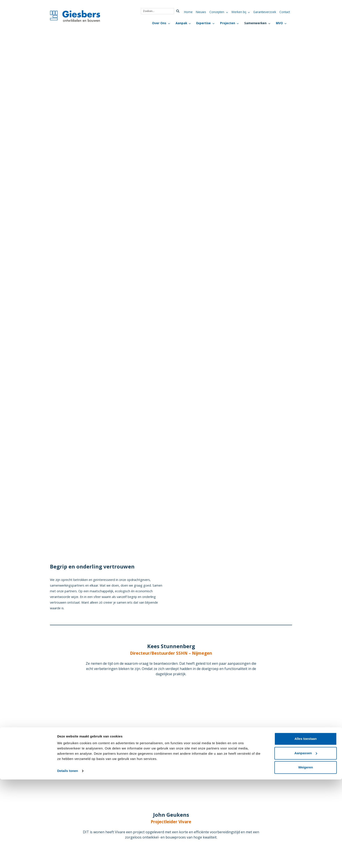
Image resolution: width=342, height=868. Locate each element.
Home (188, 12)
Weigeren (305, 856)
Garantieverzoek (265, 12)
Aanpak (181, 23)
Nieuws (201, 12)
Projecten (228, 23)
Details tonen (68, 859)
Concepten (217, 12)
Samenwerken (255, 23)
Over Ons (159, 23)
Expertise (203, 23)
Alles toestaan (306, 827)
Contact (285, 12)
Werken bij (239, 12)
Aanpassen (306, 841)
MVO (279, 23)
